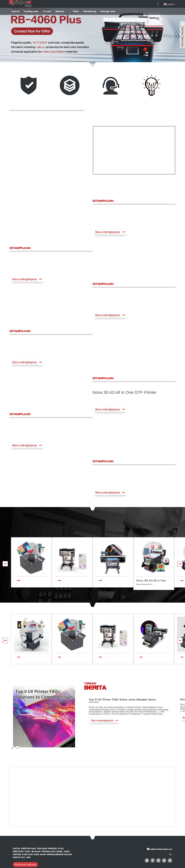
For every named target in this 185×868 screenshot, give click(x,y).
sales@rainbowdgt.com (161, 849)
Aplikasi (60, 11)
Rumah (15, 11)
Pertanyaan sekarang (25, 865)
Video (76, 11)
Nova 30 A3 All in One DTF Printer (125, 392)
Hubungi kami (108, 11)
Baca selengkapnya (108, 232)
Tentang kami (31, 11)
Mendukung (90, 11)
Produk (47, 11)
